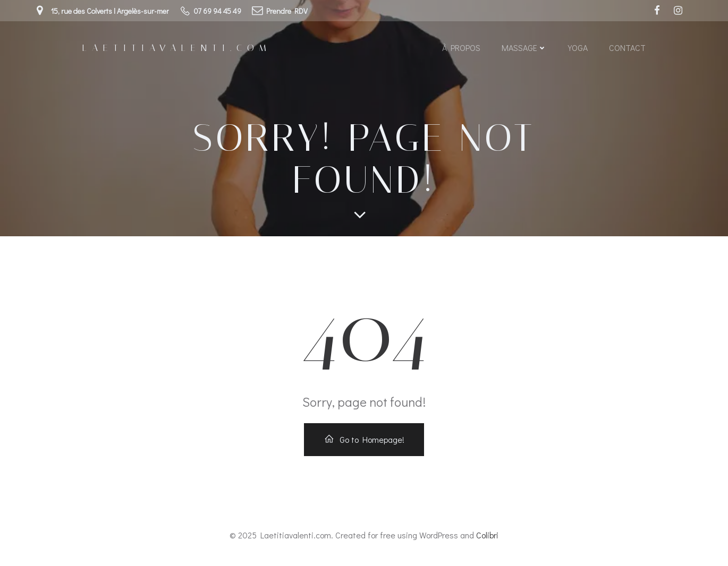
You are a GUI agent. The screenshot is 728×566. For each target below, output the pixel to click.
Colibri (487, 535)
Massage (524, 48)
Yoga (578, 48)
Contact (627, 48)
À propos (461, 48)
